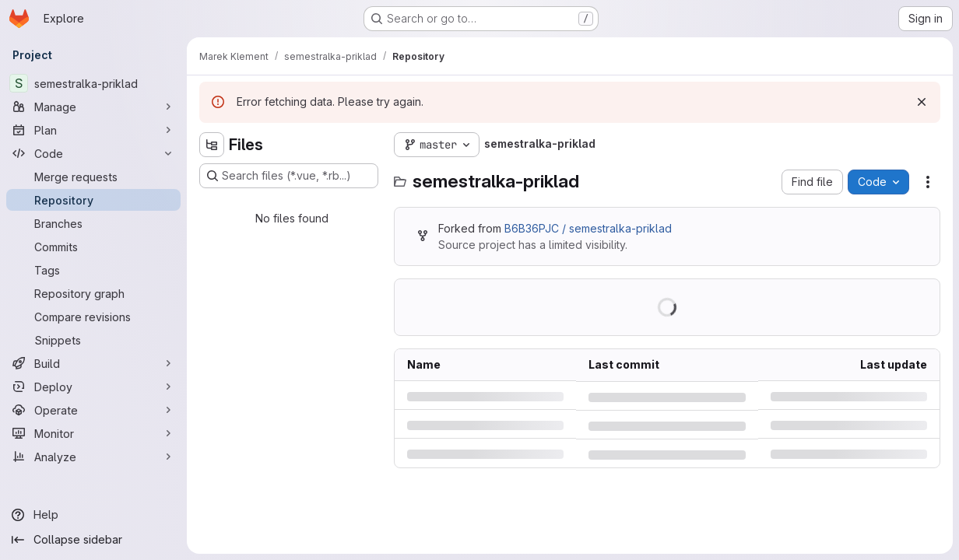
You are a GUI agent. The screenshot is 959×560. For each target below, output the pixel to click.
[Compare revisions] (93, 317)
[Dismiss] (922, 102)
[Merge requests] (93, 177)
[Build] (93, 363)
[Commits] (93, 247)
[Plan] (93, 130)
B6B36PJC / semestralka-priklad (588, 228)
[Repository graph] (93, 293)
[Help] (93, 515)
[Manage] (93, 107)
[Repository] (93, 200)
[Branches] (93, 223)
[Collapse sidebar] (93, 540)
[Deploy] (93, 387)
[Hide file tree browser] (212, 145)
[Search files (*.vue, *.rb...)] (289, 176)
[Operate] (93, 410)
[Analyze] (93, 457)
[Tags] (93, 270)
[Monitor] (93, 433)
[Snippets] (93, 340)
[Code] (93, 153)
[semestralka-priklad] (93, 83)
